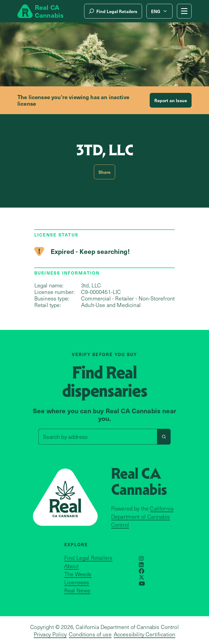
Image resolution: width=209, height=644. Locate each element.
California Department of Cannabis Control (142, 517)
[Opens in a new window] (141, 558)
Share (105, 172)
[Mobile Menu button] (184, 11)
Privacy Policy (50, 634)
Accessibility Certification (145, 634)
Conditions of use (90, 634)
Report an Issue (171, 100)
